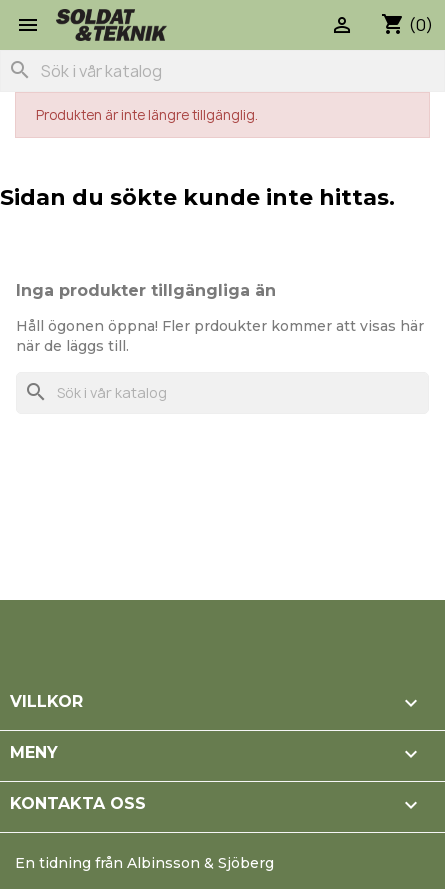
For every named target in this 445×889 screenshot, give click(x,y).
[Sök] (222, 71)
